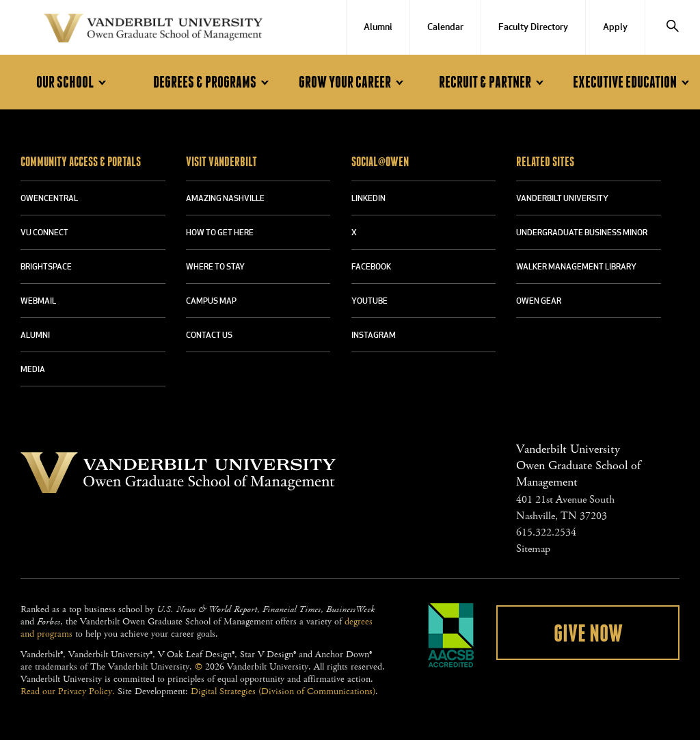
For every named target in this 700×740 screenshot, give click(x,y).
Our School (73, 82)
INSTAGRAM (374, 336)
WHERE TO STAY (215, 267)
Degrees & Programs (213, 82)
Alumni (378, 28)
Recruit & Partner (494, 82)
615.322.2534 (546, 532)
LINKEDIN (368, 199)
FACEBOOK (371, 267)
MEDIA (33, 370)
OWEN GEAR (539, 302)
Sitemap (533, 549)
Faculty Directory (533, 28)
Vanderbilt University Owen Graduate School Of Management (153, 31)
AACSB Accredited (451, 635)
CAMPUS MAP (211, 302)
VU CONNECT (44, 233)
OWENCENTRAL (49, 199)
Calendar (445, 28)
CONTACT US (209, 336)
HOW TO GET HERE (220, 233)
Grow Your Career (353, 82)
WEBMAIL (38, 302)
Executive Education (633, 82)
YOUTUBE (369, 302)
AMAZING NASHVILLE (225, 199)
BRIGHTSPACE (46, 267)
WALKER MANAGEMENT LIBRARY (576, 267)
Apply (615, 28)
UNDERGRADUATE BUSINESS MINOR (582, 233)
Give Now (588, 634)
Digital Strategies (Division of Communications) (283, 691)
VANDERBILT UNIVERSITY (562, 199)
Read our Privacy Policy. (68, 691)
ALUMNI (35, 336)
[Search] (673, 27)
